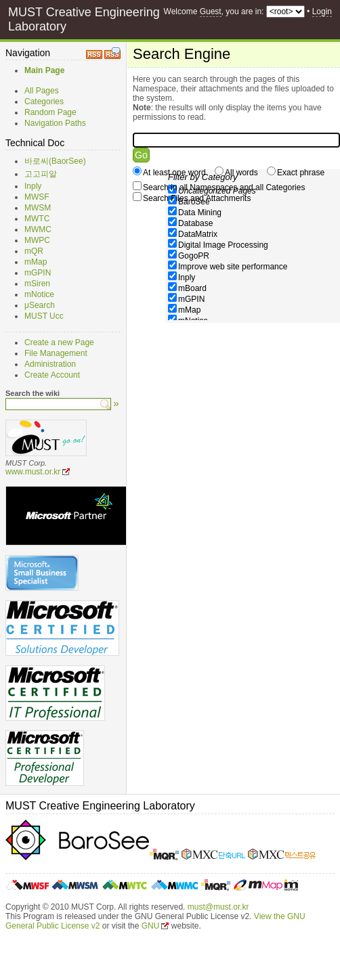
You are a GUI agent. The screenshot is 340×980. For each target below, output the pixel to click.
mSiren (37, 284)
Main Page (44, 70)
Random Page (50, 112)
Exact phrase (301, 173)
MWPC (37, 240)
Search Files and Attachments (197, 198)
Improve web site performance (233, 267)
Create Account (52, 375)
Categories (44, 102)
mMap (36, 262)
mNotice (39, 294)
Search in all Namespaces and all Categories (224, 187)
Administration (50, 364)
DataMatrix (198, 234)
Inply (33, 186)
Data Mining (200, 213)
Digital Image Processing (223, 245)
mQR (34, 251)
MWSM (38, 208)
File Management (56, 353)
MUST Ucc (44, 316)
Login (322, 12)
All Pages (42, 91)
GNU (151, 926)
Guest (211, 12)
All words (241, 173)
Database (195, 223)
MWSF (37, 197)
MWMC (38, 229)
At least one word (174, 173)
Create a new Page (59, 342)
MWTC (37, 219)
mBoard (192, 288)
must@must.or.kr (218, 907)
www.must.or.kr (33, 472)
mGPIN (38, 273)
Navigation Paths (55, 123)
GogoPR (194, 256)
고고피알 (41, 174)
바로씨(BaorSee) (55, 161)
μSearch (40, 305)
